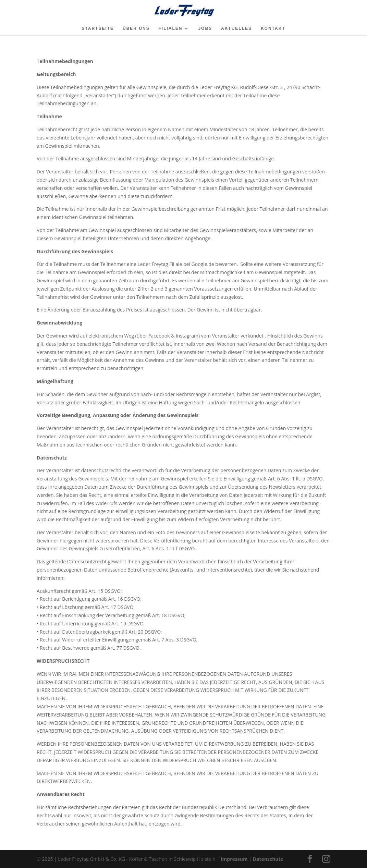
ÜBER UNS (136, 28)
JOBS (205, 28)
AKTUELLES (236, 28)
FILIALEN (171, 28)
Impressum (234, 859)
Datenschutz (268, 859)
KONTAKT (273, 28)
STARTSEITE (98, 28)
